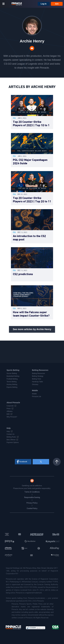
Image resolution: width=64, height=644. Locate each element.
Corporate (10, 406)
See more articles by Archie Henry (32, 329)
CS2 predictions (23, 274)
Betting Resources (38, 373)
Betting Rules (11, 437)
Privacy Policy (32, 503)
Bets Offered (11, 440)
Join (57, 4)
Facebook (23, 462)
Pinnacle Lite (37, 397)
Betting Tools (37, 379)
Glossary (35, 384)
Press (9, 409)
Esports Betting (12, 387)
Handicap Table (37, 382)
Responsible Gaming (32, 497)
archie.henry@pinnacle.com (32, 48)
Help (8, 431)
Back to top (57, 462)
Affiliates (10, 411)
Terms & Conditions (32, 492)
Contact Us (10, 434)
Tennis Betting (12, 382)
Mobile (34, 394)
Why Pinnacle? (12, 417)
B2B (8, 414)
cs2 (14, 118)
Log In (44, 4)
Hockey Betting (12, 384)
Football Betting (12, 379)
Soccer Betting (12, 373)
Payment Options (13, 442)
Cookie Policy (32, 509)
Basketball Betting (13, 376)
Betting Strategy (38, 376)
